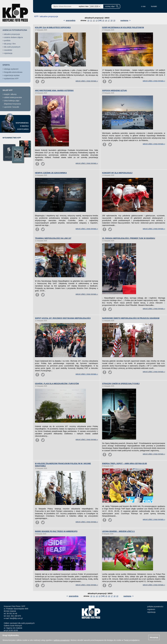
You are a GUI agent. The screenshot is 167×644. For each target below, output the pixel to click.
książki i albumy (10, 94)
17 (109, 20)
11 (91, 20)
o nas (143, 6)
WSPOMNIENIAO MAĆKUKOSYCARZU (22, 126)
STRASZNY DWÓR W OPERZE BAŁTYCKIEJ (121, 384)
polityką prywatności (62, 640)
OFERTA (6, 65)
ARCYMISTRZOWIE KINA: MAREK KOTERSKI (54, 90)
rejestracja (8, 53)
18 (112, 20)
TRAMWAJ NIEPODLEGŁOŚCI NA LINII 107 (53, 238)
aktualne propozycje (12, 34)
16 (106, 20)
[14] (100, 20)
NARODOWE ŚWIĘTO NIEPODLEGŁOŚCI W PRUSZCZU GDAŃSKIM (131, 318)
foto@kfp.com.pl (16, 618)
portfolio (7, 41)
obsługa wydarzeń (11, 69)
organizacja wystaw (12, 75)
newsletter (8, 50)
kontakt (154, 6)
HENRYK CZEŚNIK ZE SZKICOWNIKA (51, 173)
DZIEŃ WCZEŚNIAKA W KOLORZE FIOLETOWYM (123, 27)
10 (88, 20)
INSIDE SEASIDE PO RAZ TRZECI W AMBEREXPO (56, 531)
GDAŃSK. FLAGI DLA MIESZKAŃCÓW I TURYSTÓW (57, 384)
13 (97, 20)
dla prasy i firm (10, 44)
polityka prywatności (155, 607)
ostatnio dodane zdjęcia (13, 37)
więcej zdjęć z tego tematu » (87, 81)
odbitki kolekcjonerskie (13, 97)
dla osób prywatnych (12, 47)
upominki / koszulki (12, 107)
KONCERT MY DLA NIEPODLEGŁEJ (117, 173)
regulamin (151, 609)
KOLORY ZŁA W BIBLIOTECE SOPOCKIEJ (53, 27)
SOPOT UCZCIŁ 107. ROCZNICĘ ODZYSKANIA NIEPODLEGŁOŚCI (63, 318)
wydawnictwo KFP (11, 79)
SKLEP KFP (8, 90)
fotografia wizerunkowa (13, 72)
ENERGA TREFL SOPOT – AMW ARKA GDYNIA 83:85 (125, 463)
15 (103, 20)
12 (94, 20)
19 (114, 20)
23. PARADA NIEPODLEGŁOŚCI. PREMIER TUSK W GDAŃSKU (129, 238)
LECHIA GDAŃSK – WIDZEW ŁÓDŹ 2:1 (118, 531)
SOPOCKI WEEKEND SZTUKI (114, 90)
